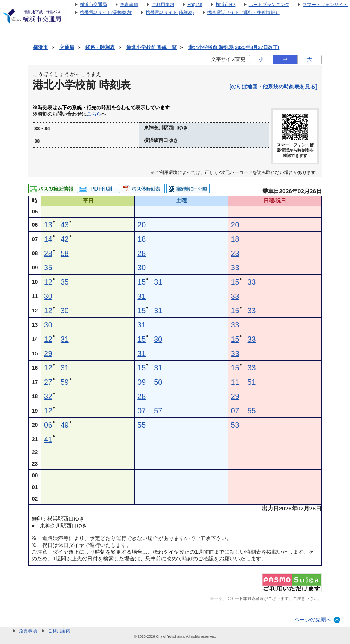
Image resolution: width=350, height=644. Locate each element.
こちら (94, 114)
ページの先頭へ (313, 620)
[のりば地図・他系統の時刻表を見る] (273, 87)
